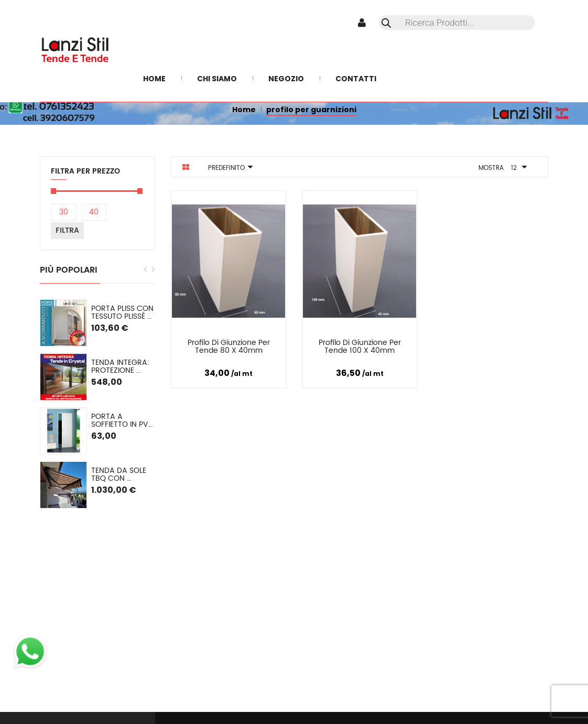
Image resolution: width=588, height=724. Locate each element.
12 (514, 168)
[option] (97, 404)
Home (244, 110)
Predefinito (226, 168)
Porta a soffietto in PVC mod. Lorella (123, 421)
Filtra (67, 230)
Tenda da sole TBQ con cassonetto (120, 475)
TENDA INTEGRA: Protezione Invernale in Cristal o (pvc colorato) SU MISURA (121, 367)
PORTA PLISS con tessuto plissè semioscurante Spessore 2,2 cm (123, 313)
